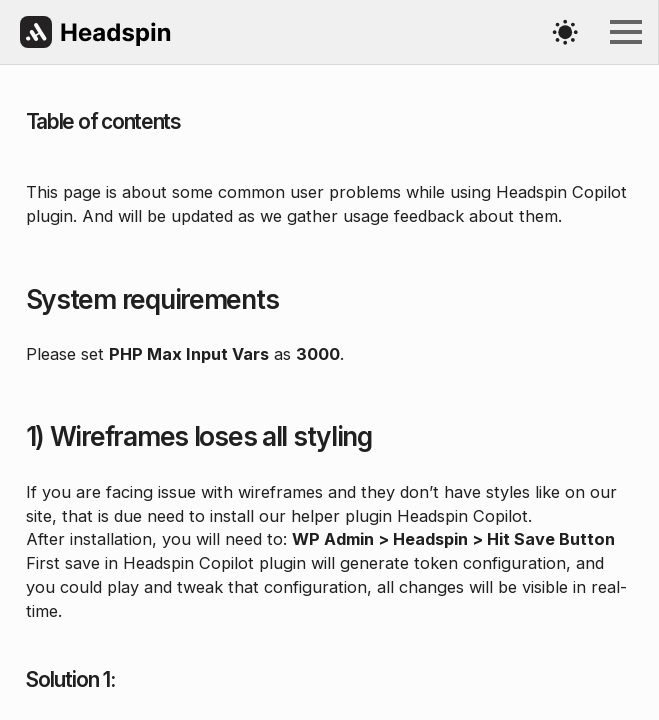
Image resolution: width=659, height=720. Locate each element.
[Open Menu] (626, 32)
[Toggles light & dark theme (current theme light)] (565, 32)
